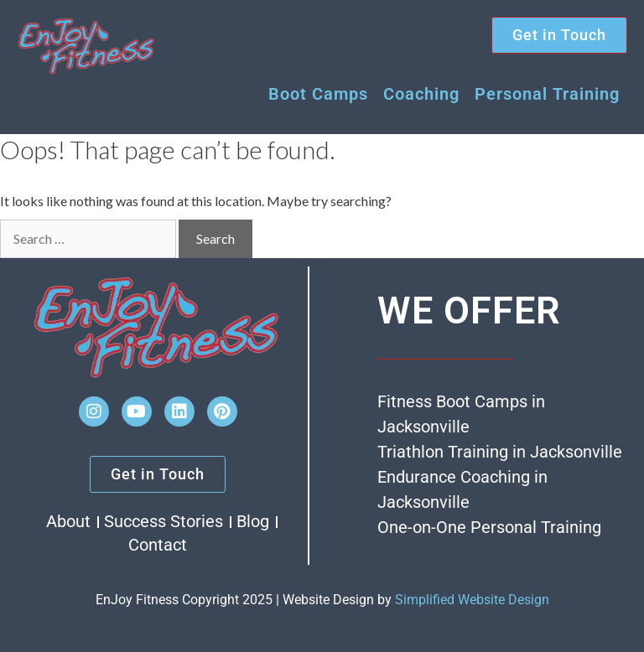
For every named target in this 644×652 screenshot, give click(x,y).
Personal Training (547, 94)
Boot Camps (318, 94)
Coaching (421, 94)
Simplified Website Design (472, 600)
